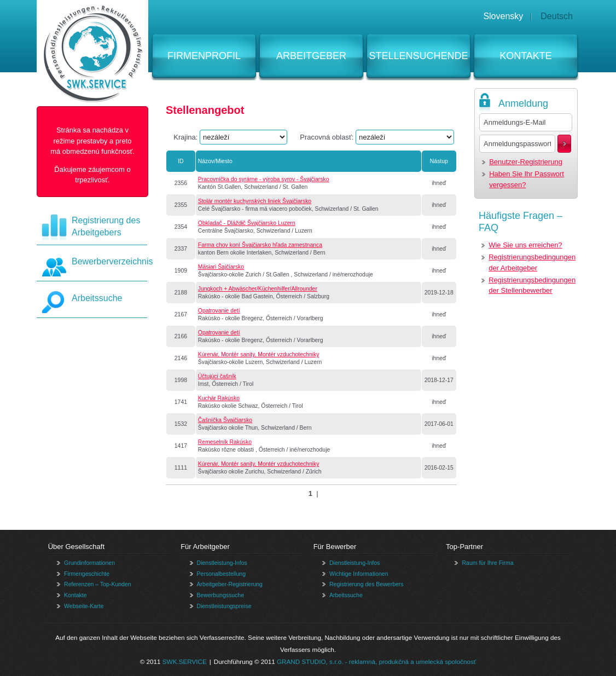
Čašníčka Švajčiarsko (225, 420)
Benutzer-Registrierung (526, 162)
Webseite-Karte (84, 606)
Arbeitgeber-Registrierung (230, 584)
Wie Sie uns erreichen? (525, 245)
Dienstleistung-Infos (222, 563)
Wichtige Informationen (359, 574)
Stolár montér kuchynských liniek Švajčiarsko (255, 201)
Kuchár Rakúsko (219, 398)
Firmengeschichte (87, 574)
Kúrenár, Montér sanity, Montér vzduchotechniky (259, 354)
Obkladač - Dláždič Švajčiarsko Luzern (247, 223)
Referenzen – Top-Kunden (98, 584)
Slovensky (503, 16)
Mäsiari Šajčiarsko (221, 267)
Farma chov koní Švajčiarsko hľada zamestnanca (260, 245)
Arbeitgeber (311, 56)
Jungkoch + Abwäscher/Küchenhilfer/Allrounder (258, 289)
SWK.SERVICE (185, 661)
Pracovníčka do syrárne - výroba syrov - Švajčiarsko (264, 179)
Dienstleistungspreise (224, 606)
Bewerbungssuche (221, 595)
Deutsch (557, 16)
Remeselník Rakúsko (225, 442)
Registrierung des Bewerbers (367, 584)
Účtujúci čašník (217, 376)
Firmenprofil (204, 56)
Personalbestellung (221, 574)
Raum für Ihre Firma (487, 563)
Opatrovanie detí (219, 311)
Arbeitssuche (97, 298)
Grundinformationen (89, 563)
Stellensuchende (418, 56)
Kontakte (526, 56)
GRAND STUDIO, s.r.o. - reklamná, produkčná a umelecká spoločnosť (376, 661)
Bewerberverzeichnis (112, 261)
